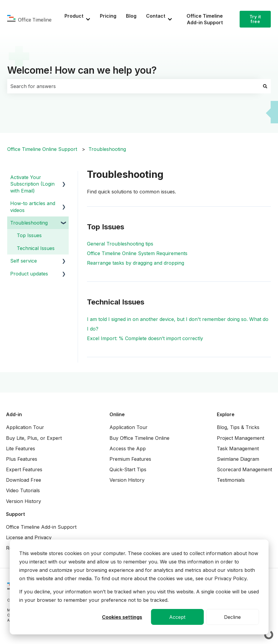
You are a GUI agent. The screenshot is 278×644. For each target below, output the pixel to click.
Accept (177, 617)
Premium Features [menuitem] (130, 459)
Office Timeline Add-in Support (205, 19)
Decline (232, 617)
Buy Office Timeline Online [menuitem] (139, 438)
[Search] (265, 86)
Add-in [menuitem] (14, 414)
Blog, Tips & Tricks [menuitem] (238, 427)
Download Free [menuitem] (24, 480)
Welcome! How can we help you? (82, 70)
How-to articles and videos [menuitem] (33, 207)
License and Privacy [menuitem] (29, 537)
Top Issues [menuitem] (29, 235)
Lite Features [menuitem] (21, 448)
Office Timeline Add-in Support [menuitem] (41, 527)
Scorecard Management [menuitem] (244, 469)
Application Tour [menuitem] (25, 427)
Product (74, 16)
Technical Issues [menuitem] (36, 248)
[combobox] (133, 86)
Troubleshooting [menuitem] (29, 223)
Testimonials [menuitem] (231, 480)
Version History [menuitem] (24, 501)
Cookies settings (122, 617)
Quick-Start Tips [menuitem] (128, 469)
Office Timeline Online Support (42, 149)
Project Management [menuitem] (241, 438)
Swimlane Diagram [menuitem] (238, 459)
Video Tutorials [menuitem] (23, 490)
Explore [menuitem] (226, 414)
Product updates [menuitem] (29, 274)
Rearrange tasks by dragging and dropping (136, 263)
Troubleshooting (107, 149)
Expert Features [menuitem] (24, 469)
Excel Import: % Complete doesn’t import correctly (145, 338)
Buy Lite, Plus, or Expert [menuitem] (34, 438)
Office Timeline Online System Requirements (137, 253)
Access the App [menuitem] (128, 448)
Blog (131, 16)
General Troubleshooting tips (120, 244)
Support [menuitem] (15, 514)
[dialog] (139, 587)
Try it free (255, 19)
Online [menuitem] (117, 414)
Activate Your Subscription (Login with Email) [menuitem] (32, 184)
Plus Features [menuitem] (22, 459)
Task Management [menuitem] (238, 448)
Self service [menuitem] (24, 261)
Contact (156, 16)
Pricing (108, 16)
